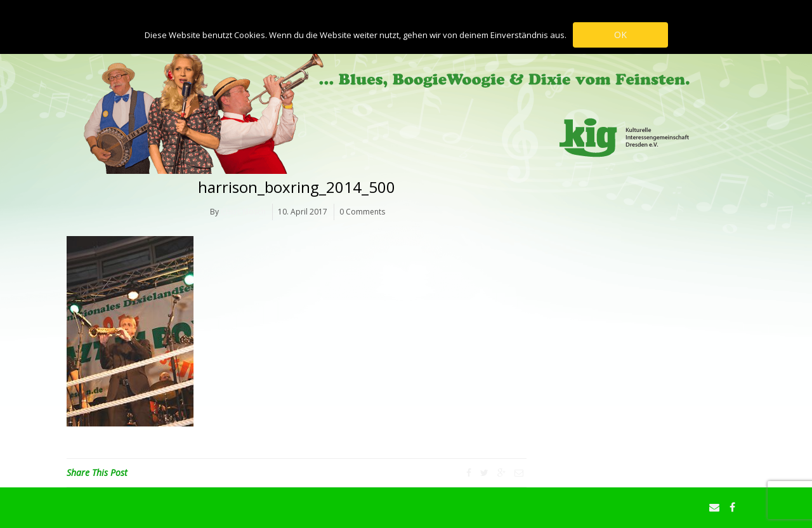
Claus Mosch (243, 212)
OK (620, 35)
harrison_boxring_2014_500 (297, 187)
